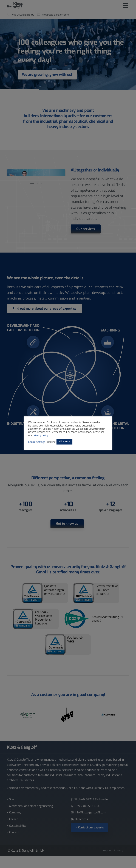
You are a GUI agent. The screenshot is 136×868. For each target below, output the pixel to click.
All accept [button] (64, 442)
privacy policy (40, 435)
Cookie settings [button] (37, 442)
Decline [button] (51, 442)
